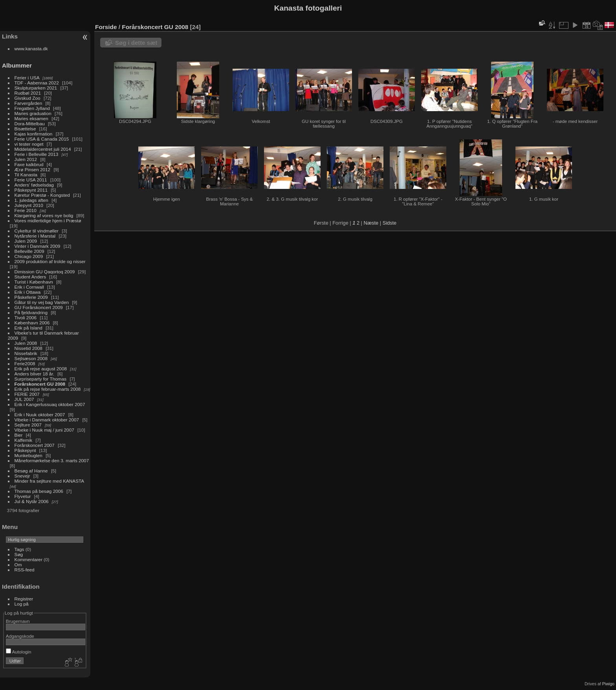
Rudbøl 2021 (28, 93)
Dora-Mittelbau (30, 124)
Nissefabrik (26, 353)
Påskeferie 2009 (31, 297)
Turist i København (34, 282)
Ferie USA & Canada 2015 (42, 139)
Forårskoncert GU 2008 (40, 384)
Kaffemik (24, 440)
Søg (19, 554)
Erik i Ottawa (28, 292)
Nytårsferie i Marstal (35, 236)
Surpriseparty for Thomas (41, 379)
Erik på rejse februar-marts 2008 (48, 389)
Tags (19, 549)
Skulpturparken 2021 (36, 88)
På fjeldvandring (31, 312)
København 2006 (32, 323)
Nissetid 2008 (28, 348)
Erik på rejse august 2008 (41, 369)
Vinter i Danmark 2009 (38, 246)
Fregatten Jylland (32, 108)
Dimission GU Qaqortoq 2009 (45, 272)
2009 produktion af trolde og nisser (50, 261)
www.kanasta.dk (31, 49)
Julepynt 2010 (29, 205)
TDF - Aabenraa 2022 (37, 83)
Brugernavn (18, 621)
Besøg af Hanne (31, 471)
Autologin (19, 652)
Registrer (24, 599)
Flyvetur (23, 496)
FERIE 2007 (27, 394)
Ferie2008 (25, 363)
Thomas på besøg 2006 (39, 491)
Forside (106, 27)
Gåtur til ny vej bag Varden (42, 302)
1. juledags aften (31, 200)
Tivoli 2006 (26, 318)
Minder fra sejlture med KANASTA (49, 481)
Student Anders (30, 277)
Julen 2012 (26, 159)
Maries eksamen (31, 118)
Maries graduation (33, 113)
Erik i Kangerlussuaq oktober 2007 (50, 404)
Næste (371, 223)
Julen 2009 (26, 241)
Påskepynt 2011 (31, 190)
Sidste (390, 223)
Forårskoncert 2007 (35, 445)
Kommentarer (28, 559)
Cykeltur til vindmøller (37, 231)
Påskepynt (25, 450)
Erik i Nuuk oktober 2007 (40, 415)
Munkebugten (28, 455)
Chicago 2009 (29, 256)
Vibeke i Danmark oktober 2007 (47, 420)
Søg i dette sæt (136, 43)
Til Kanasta (26, 175)
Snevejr (22, 476)
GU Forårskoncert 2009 (39, 307)
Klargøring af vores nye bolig (44, 215)
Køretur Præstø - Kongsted (42, 195)
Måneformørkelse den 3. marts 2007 (52, 460)
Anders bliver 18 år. (34, 374)
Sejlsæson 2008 (31, 358)
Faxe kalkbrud (29, 164)
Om (18, 565)
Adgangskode (20, 636)
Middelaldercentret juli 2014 (43, 149)
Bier (19, 435)
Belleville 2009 (29, 251)
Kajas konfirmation (34, 134)
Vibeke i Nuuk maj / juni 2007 (44, 430)
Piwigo (608, 684)
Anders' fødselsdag (34, 185)
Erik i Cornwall (29, 287)
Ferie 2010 (26, 210)
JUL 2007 (24, 399)
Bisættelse (25, 129)
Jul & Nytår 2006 (32, 501)
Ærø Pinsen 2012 (33, 169)
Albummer (17, 65)
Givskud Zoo (27, 98)
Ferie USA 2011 (31, 180)
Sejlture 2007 (28, 425)
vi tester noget (29, 144)
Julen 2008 (26, 343)
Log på (22, 604)
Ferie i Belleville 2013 (37, 154)
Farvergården (28, 103)
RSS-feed (25, 570)
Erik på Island (28, 328)
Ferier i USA (27, 78)
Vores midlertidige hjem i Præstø (48, 221)
